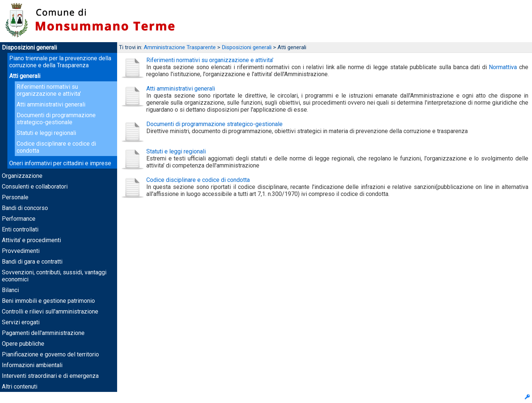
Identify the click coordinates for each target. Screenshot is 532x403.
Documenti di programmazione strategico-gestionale (56, 119)
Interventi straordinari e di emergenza (50, 376)
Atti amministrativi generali (51, 104)
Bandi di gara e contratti (32, 262)
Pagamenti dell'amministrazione (43, 333)
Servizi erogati (21, 322)
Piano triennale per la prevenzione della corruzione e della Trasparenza (60, 62)
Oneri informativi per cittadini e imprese (60, 163)
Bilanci (10, 290)
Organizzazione (22, 176)
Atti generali (25, 76)
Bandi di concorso (25, 208)
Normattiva (503, 67)
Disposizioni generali (29, 48)
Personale (15, 197)
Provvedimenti (21, 251)
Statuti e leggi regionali (46, 133)
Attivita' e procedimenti (31, 240)
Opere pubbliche (23, 344)
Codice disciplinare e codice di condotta (198, 180)
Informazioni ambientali (32, 365)
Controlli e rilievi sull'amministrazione (50, 311)
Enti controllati (20, 229)
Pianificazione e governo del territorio (50, 354)
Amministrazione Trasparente (180, 47)
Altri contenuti (20, 387)
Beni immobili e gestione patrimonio (48, 301)
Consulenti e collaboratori (35, 187)
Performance (19, 219)
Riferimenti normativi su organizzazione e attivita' (49, 90)
